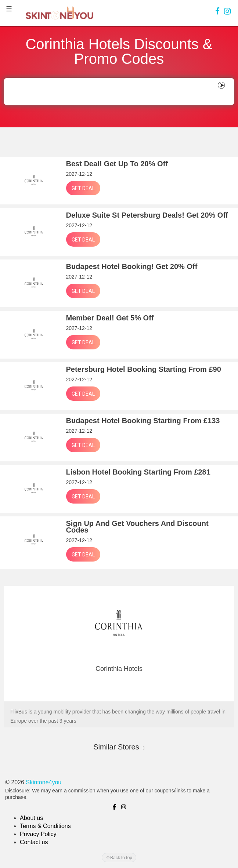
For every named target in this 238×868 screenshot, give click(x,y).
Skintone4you (44, 782)
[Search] (110, 92)
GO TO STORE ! (119, 688)
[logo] (60, 13)
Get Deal (83, 188)
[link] (217, 11)
